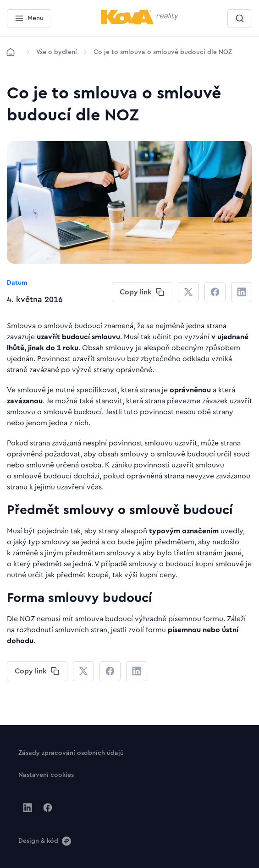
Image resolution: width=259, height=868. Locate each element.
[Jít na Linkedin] (28, 808)
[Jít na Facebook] (48, 808)
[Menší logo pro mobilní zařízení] (140, 22)
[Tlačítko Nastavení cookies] (46, 775)
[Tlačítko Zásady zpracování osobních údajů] (71, 753)
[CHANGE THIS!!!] (142, 292)
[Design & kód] (45, 841)
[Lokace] (57, 52)
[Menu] (29, 18)
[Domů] (11, 52)
